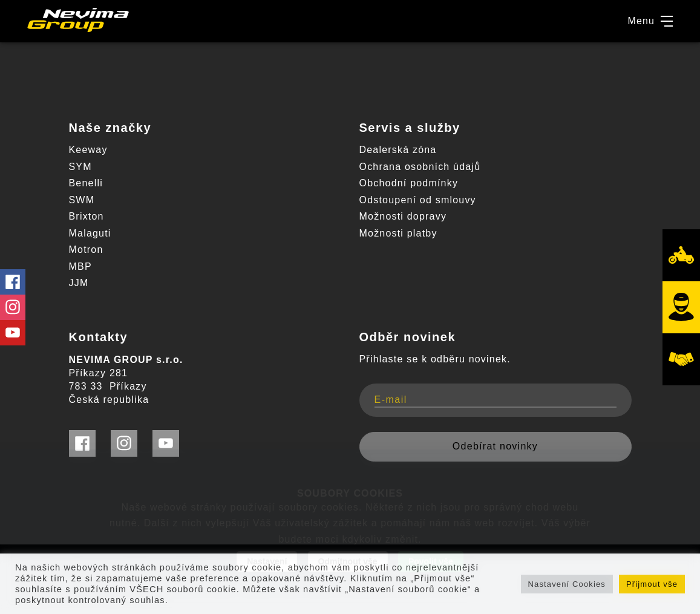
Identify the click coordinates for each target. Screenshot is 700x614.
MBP (80, 266)
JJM (79, 283)
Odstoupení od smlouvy (418, 200)
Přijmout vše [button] (652, 584)
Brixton (87, 216)
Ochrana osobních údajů (420, 167)
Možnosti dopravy (403, 216)
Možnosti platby (398, 233)
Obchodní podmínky (409, 183)
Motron (86, 250)
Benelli (86, 183)
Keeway (88, 150)
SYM (80, 167)
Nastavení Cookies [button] (567, 584)
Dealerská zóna (398, 150)
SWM (82, 200)
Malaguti (90, 233)
